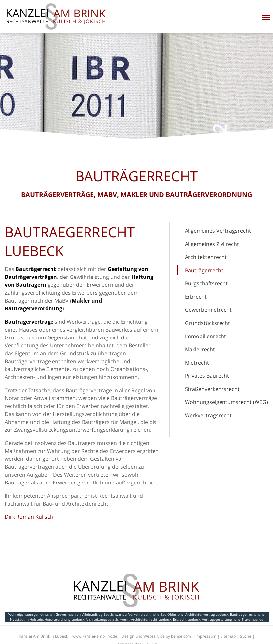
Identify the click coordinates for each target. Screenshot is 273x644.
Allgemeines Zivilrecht (212, 244)
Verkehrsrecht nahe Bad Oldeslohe (156, 614)
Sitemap (228, 636)
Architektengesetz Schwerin (108, 619)
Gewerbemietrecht (208, 310)
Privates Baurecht (207, 376)
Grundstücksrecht (207, 323)
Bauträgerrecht (204, 270)
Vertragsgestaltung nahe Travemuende (233, 619)
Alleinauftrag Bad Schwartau (104, 614)
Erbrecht (196, 297)
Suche (246, 636)
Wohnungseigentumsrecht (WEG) (226, 402)
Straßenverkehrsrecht (212, 389)
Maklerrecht (200, 349)
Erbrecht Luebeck (187, 619)
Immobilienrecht (205, 336)
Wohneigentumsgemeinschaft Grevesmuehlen (44, 614)
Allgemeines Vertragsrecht (218, 231)
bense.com (181, 636)
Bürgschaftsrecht (206, 283)
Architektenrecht (206, 257)
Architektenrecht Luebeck (151, 619)
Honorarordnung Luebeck (64, 619)
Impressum (206, 636)
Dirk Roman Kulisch (29, 517)
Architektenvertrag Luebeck (207, 614)
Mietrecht (197, 363)
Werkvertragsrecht (208, 415)
